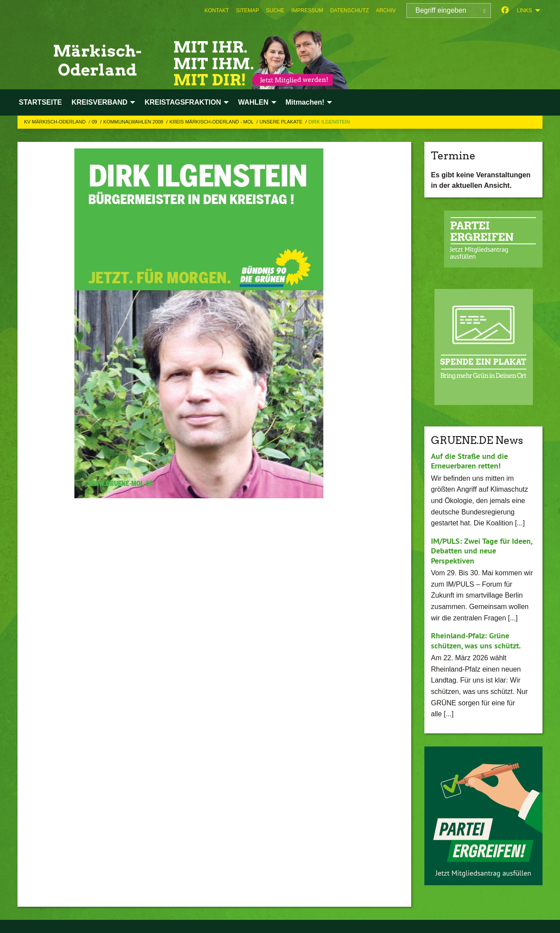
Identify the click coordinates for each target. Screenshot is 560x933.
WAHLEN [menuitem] (253, 102)
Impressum (307, 11)
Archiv (386, 11)
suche (275, 11)
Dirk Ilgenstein (329, 122)
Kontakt (217, 11)
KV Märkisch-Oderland (56, 122)
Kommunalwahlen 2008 (134, 122)
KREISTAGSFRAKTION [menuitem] (183, 102)
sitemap (247, 11)
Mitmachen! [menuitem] (305, 102)
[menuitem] (217, 11)
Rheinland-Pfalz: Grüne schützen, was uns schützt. (476, 641)
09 (95, 122)
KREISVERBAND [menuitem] (99, 102)
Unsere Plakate (282, 122)
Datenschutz (350, 11)
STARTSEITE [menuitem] (40, 102)
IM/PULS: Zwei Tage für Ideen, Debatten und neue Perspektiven (481, 551)
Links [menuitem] (524, 11)
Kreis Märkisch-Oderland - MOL (212, 122)
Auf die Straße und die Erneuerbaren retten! (469, 461)
